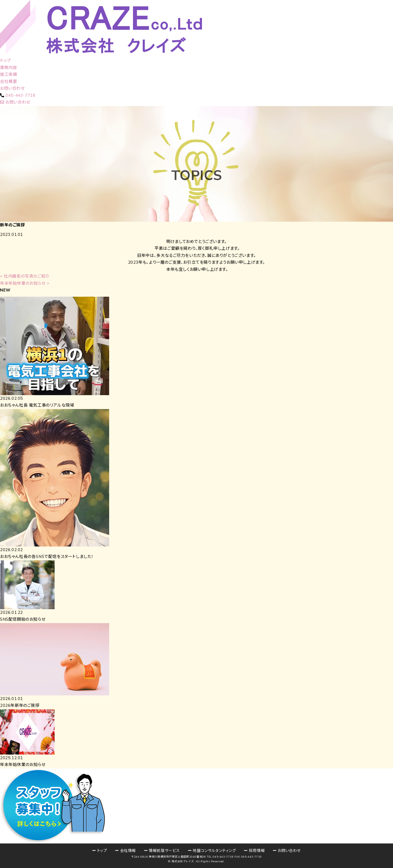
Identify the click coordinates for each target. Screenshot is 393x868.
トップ (5, 61)
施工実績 (8, 74)
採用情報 (257, 851)
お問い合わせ (12, 88)
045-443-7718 (20, 95)
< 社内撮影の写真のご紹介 (25, 276)
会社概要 (8, 82)
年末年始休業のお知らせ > (25, 283)
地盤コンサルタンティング (214, 851)
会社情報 (128, 851)
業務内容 (8, 68)
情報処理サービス (164, 851)
